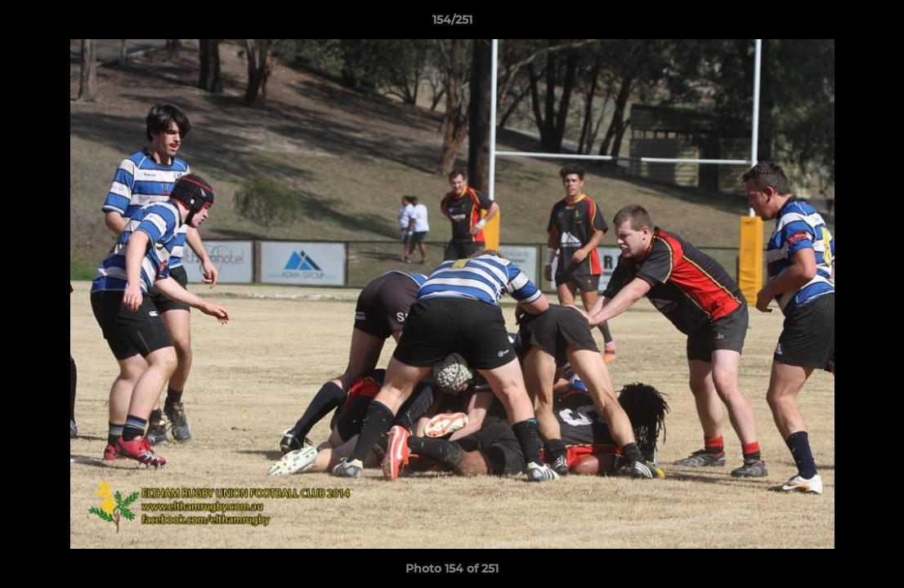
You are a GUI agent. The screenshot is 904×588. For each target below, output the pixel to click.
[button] (875, 24)
